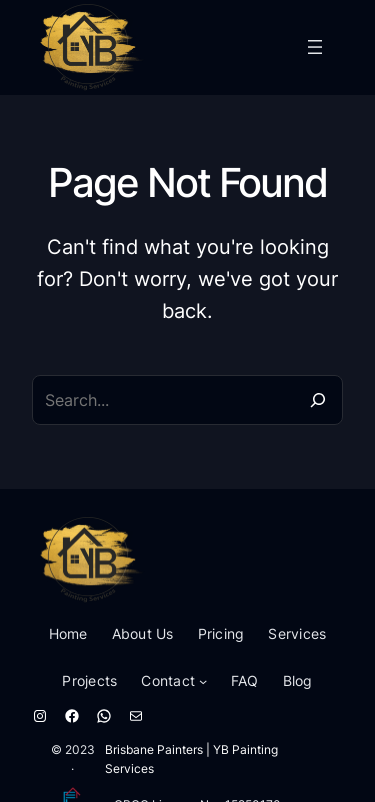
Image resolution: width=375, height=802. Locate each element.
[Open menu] (315, 47)
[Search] (318, 400)
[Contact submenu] (203, 681)
